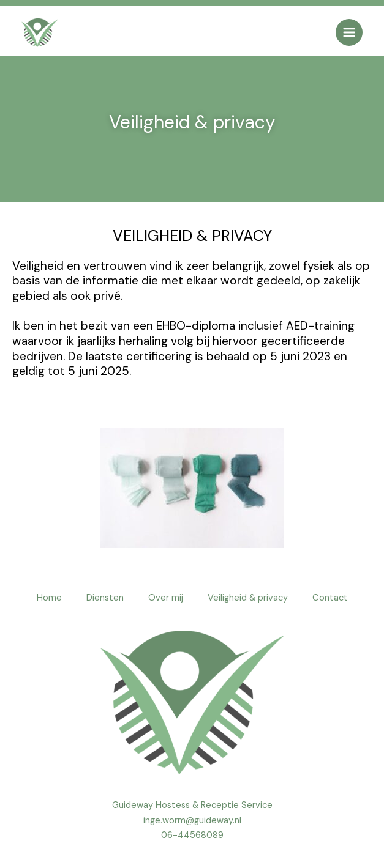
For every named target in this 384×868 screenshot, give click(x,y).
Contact (330, 598)
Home (49, 598)
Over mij (166, 598)
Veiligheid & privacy (248, 598)
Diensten (105, 598)
